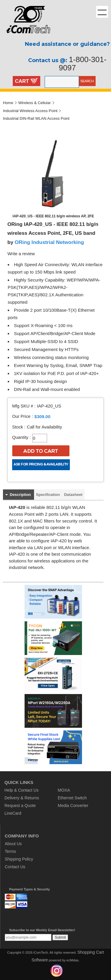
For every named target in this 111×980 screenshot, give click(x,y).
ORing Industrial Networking (49, 242)
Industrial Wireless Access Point (30, 111)
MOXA (64, 790)
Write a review (21, 254)
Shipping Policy (19, 859)
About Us (13, 844)
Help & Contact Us (21, 790)
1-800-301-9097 (83, 64)
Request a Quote (20, 806)
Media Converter (73, 806)
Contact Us (15, 867)
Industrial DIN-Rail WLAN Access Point (36, 118)
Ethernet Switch (72, 798)
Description (20, 495)
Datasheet (73, 495)
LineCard (13, 813)
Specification (48, 495)
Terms (10, 851)
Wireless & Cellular (35, 103)
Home (8, 103)
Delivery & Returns (22, 798)
